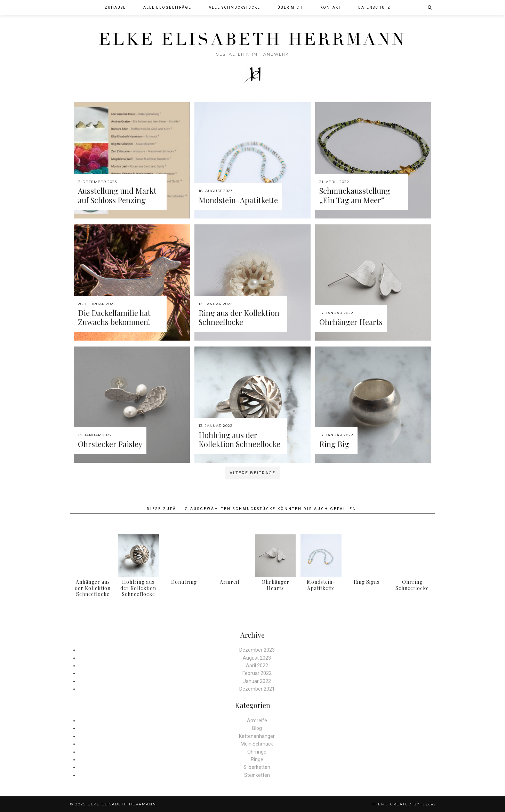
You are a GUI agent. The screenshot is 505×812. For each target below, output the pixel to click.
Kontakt (331, 7)
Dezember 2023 (257, 650)
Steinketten (257, 775)
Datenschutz (374, 7)
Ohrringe (257, 752)
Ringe (257, 759)
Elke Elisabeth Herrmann (252, 39)
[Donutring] (184, 556)
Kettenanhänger (257, 736)
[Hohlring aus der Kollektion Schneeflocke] (138, 556)
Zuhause (115, 7)
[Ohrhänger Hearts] (275, 556)
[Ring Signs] (367, 556)
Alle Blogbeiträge (167, 7)
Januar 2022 (257, 681)
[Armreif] (230, 556)
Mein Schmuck (257, 744)
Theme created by (404, 804)
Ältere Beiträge (252, 473)
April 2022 (257, 666)
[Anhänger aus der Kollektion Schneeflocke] (93, 556)
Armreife (257, 721)
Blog (257, 728)
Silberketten (257, 767)
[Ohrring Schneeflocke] (412, 556)
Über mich (290, 7)
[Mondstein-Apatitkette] (321, 556)
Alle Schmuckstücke (234, 7)
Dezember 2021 (257, 689)
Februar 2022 (257, 673)
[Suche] (430, 8)
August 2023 (257, 658)
